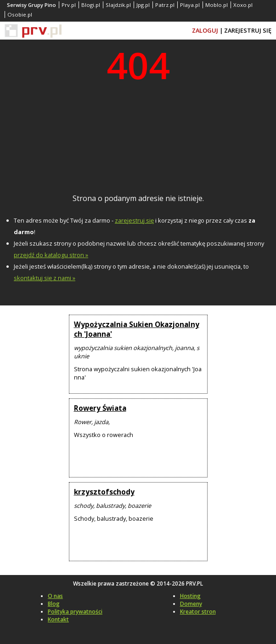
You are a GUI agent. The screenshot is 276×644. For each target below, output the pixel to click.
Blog (54, 604)
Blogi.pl (91, 5)
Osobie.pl (20, 14)
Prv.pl (69, 5)
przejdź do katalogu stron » (51, 255)
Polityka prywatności (75, 612)
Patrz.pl (165, 5)
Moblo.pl (217, 5)
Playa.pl (190, 5)
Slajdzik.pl (118, 5)
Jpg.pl (143, 5)
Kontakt (58, 619)
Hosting (190, 596)
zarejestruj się (134, 220)
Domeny (191, 604)
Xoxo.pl (243, 5)
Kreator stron (198, 612)
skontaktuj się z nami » (45, 278)
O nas (55, 596)
